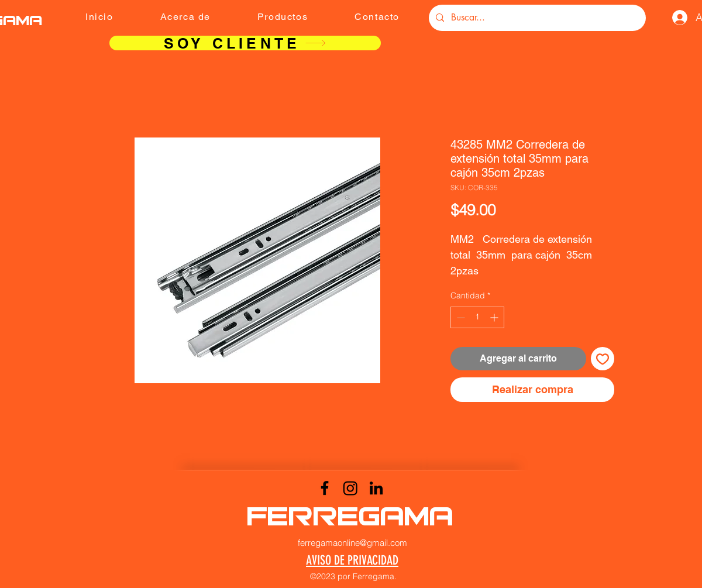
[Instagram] (350, 488)
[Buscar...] (536, 18)
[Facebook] (325, 488)
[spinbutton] (477, 317)
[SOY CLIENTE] (245, 43)
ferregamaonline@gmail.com (352, 543)
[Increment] (495, 317)
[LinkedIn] (376, 488)
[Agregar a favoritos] (603, 359)
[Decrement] (460, 317)
